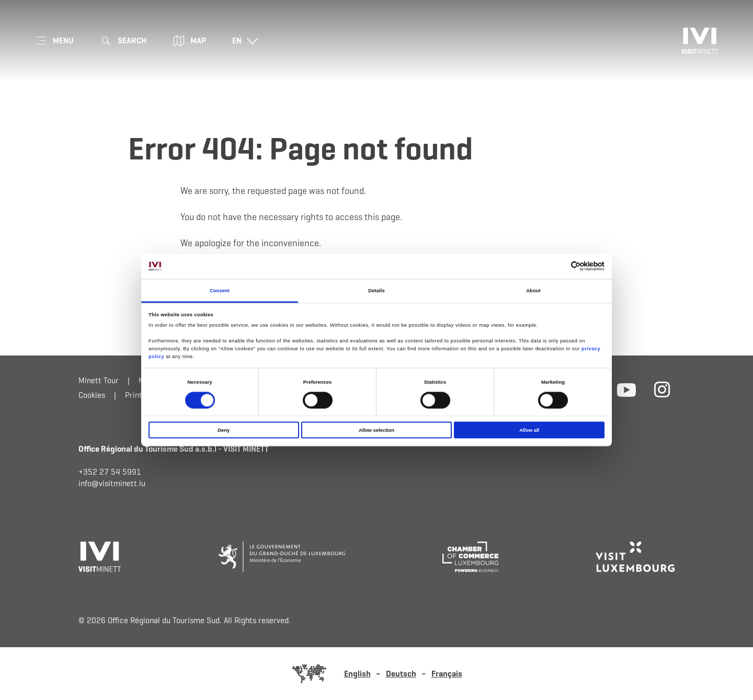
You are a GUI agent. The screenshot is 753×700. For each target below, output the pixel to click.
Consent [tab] (220, 290)
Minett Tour (99, 380)
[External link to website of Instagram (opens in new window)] (662, 389)
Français (447, 674)
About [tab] (533, 290)
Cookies (92, 395)
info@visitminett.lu (112, 483)
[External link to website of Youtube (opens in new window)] (626, 389)
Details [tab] (376, 290)
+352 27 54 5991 (110, 472)
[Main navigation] (54, 41)
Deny (224, 430)
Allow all (529, 430)
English (357, 674)
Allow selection (376, 430)
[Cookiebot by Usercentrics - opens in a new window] (559, 266)
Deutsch (401, 674)
